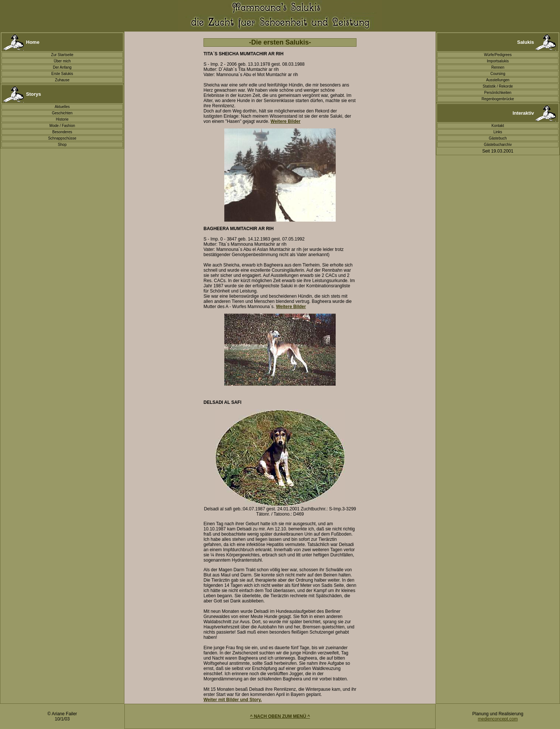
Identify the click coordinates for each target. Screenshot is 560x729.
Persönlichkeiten (498, 93)
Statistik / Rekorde (498, 86)
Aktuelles (62, 107)
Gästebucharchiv (498, 145)
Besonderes (62, 132)
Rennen (498, 67)
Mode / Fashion (62, 126)
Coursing (498, 74)
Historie (62, 119)
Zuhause (62, 80)
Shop (62, 145)
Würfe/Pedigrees (498, 55)
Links (498, 132)
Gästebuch (498, 138)
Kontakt (498, 126)
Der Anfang (62, 67)
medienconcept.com (498, 719)
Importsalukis (498, 61)
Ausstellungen (498, 80)
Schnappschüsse (62, 138)
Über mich (62, 61)
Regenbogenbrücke (498, 99)
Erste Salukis (62, 74)
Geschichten (62, 113)
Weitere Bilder (291, 307)
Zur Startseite (62, 55)
